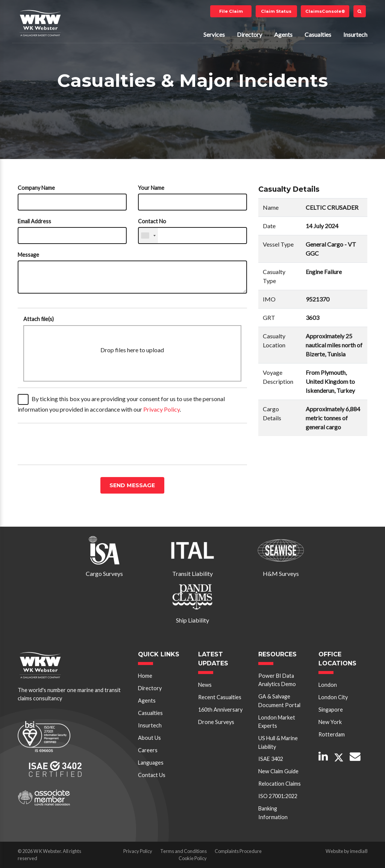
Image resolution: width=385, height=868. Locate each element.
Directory (249, 34)
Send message (132, 485)
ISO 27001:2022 (278, 796)
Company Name (36, 188)
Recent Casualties (220, 697)
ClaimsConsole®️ (325, 11)
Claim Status (276, 11)
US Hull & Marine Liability (278, 742)
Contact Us (152, 775)
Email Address (34, 221)
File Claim (231, 11)
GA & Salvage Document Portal (279, 701)
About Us (149, 738)
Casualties (318, 34)
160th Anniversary (220, 710)
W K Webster (40, 23)
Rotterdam (332, 734)
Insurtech (355, 34)
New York (330, 722)
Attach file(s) (39, 319)
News (205, 685)
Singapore (331, 710)
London (328, 685)
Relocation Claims (280, 784)
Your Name (151, 188)
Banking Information (273, 813)
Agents (283, 34)
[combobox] (148, 236)
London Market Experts (277, 722)
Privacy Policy (161, 409)
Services (214, 34)
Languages (151, 763)
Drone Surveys (216, 722)
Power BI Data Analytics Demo (277, 680)
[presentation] (75, 444)
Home (145, 676)
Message (28, 255)
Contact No (152, 221)
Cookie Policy (193, 858)
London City (333, 697)
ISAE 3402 (271, 759)
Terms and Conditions (183, 851)
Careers (148, 750)
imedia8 (359, 851)
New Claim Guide (278, 771)
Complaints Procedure (238, 851)
